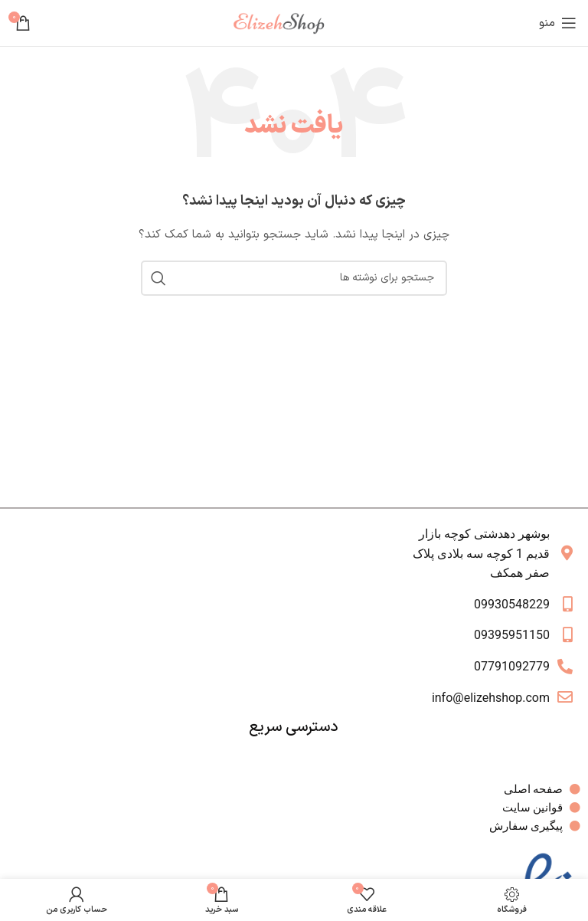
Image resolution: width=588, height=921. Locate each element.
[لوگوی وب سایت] (285, 23)
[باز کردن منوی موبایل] (558, 23)
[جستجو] (294, 278)
